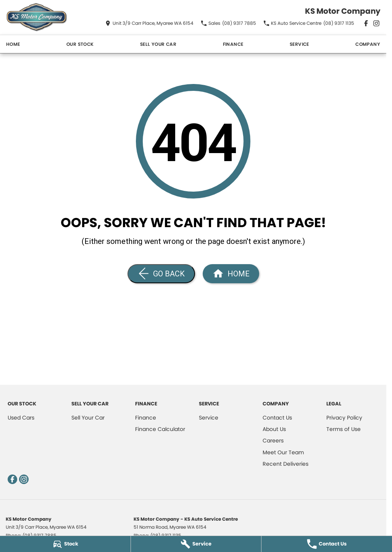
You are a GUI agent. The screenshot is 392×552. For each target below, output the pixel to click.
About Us (274, 429)
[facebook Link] (366, 23)
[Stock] (65, 544)
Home (13, 44)
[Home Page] (36, 17)
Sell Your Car (158, 44)
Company (368, 44)
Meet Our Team (283, 452)
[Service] (196, 544)
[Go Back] (161, 274)
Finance (233, 44)
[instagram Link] (376, 23)
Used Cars (21, 418)
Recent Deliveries (286, 464)
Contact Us (277, 418)
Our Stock (80, 44)
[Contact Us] (149, 23)
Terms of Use (344, 429)
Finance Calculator (160, 429)
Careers (273, 441)
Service (299, 44)
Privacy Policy (344, 418)
